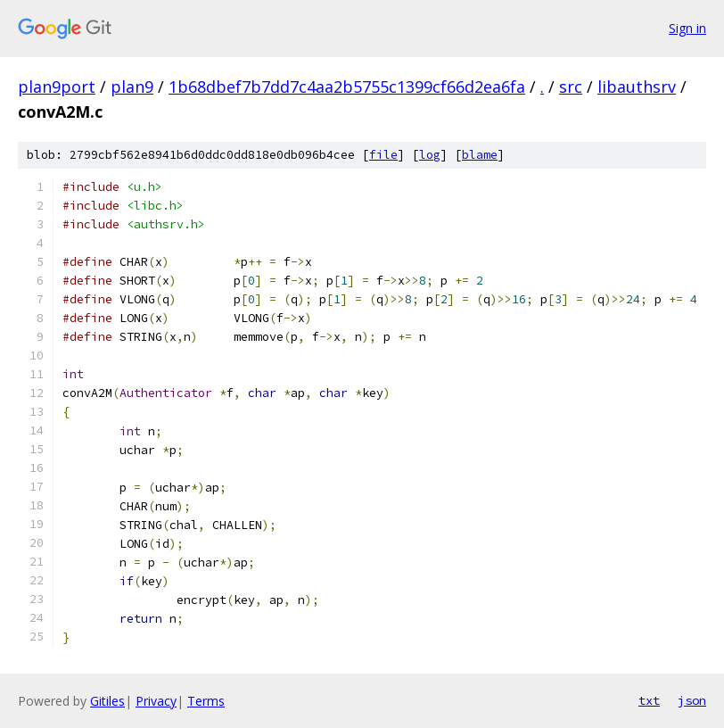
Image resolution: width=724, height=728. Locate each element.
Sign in (687, 28)
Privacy (156, 701)
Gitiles (107, 701)
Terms (206, 701)
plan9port (57, 87)
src (571, 87)
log (430, 155)
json (692, 700)
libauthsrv (637, 87)
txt (649, 700)
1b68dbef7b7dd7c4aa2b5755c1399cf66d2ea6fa (347, 87)
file (383, 155)
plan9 (132, 87)
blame (480, 155)
